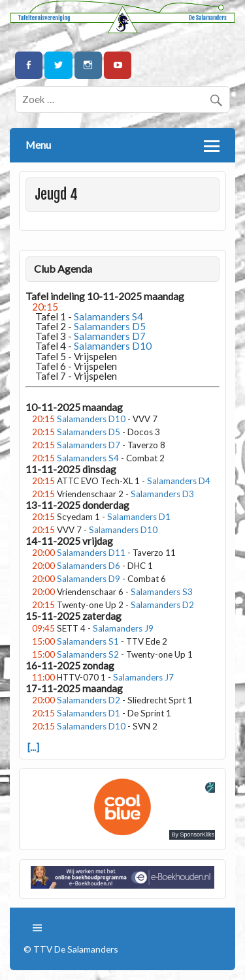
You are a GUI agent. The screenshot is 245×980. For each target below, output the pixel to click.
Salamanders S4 (88, 458)
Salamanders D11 (91, 553)
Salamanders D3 (162, 494)
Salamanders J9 (123, 628)
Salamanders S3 (162, 592)
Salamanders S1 (88, 641)
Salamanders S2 (88, 654)
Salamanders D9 (89, 579)
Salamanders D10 (91, 419)
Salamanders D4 (179, 481)
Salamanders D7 (89, 445)
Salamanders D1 (139, 517)
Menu (38, 145)
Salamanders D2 (162, 605)
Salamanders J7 (143, 677)
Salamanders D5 (89, 432)
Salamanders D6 (89, 566)
